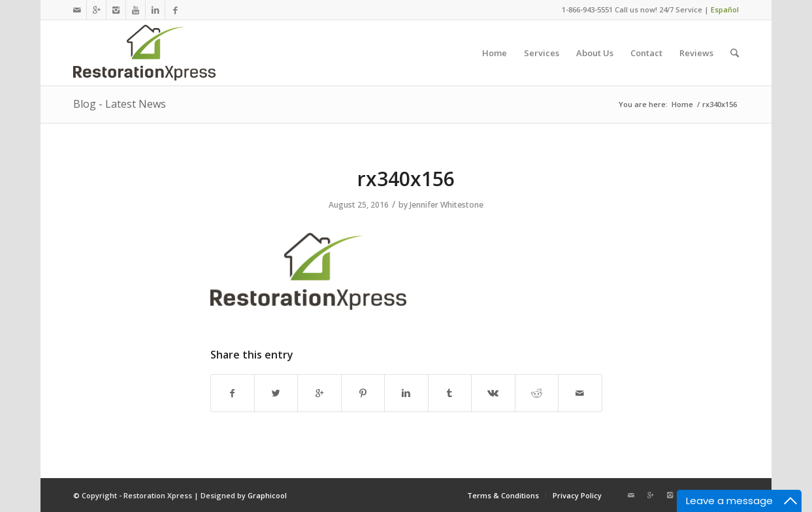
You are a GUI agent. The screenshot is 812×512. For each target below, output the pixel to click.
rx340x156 (406, 179)
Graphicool (267, 495)
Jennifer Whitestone (447, 205)
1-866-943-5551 (587, 9)
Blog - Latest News (120, 104)
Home (682, 104)
